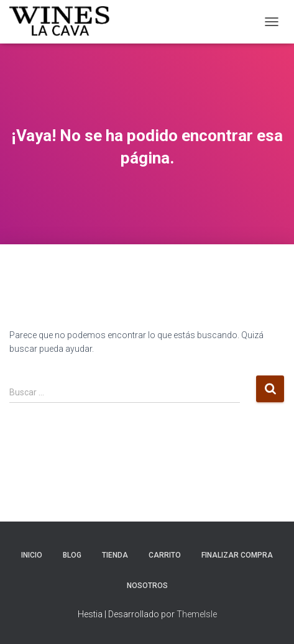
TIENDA (115, 555)
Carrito (165, 555)
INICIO (32, 555)
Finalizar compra (237, 555)
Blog (72, 555)
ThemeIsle (197, 614)
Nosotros (147, 586)
